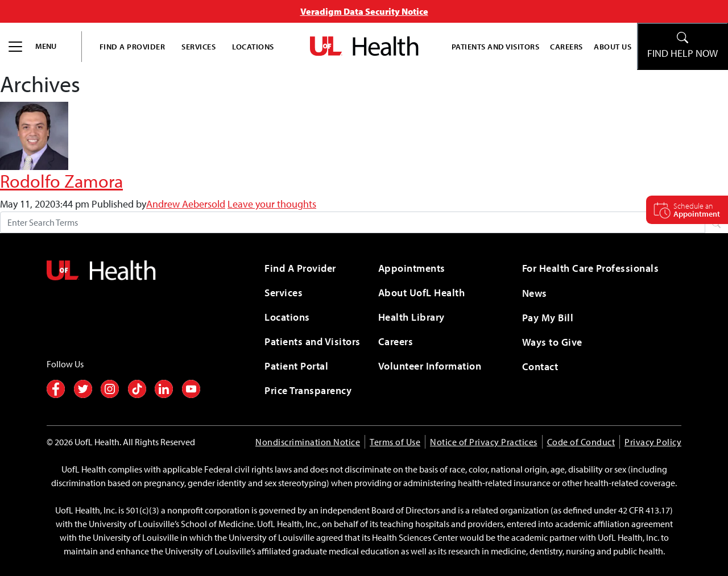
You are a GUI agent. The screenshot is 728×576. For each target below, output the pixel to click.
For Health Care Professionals (591, 268)
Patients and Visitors (496, 46)
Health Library (411, 317)
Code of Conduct (581, 442)
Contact (540, 366)
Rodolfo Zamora (61, 181)
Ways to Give (552, 342)
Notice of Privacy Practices (484, 442)
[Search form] (353, 222)
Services (198, 46)
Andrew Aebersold (186, 204)
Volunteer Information (430, 366)
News (535, 293)
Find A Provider (133, 46)
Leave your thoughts (272, 204)
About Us (613, 46)
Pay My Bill (548, 318)
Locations (253, 46)
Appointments (412, 268)
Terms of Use (395, 442)
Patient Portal (296, 366)
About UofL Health (422, 293)
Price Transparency (308, 390)
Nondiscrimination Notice (308, 442)
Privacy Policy (653, 442)
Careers (566, 46)
